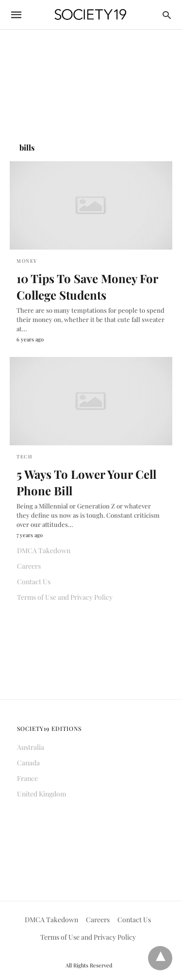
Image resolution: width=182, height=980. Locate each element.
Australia (31, 747)
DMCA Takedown (44, 550)
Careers (29, 566)
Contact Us (34, 582)
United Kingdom (41, 794)
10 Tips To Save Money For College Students (87, 287)
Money (27, 261)
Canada (28, 763)
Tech (25, 456)
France (27, 778)
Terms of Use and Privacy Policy (65, 597)
